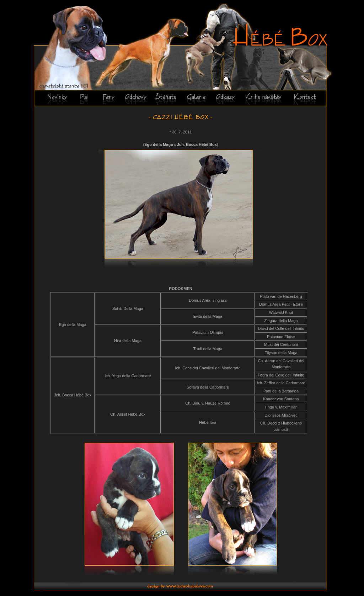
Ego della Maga (159, 144)
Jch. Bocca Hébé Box (197, 144)
